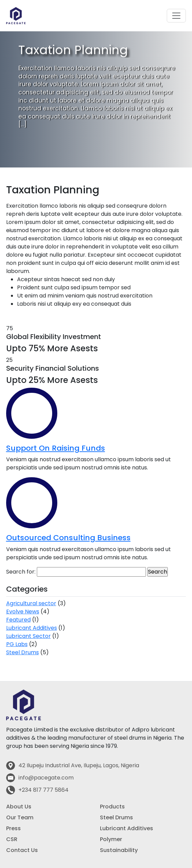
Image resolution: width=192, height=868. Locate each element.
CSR (12, 839)
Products (112, 807)
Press (13, 828)
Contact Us (22, 850)
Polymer (111, 839)
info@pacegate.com (46, 778)
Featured (18, 620)
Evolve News (23, 612)
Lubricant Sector (28, 636)
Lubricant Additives (32, 628)
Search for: (21, 572)
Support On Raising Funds (56, 448)
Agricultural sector (31, 603)
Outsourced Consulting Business (68, 538)
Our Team (20, 817)
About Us (19, 807)
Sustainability (119, 850)
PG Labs (17, 644)
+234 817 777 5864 (43, 790)
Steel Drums (23, 652)
